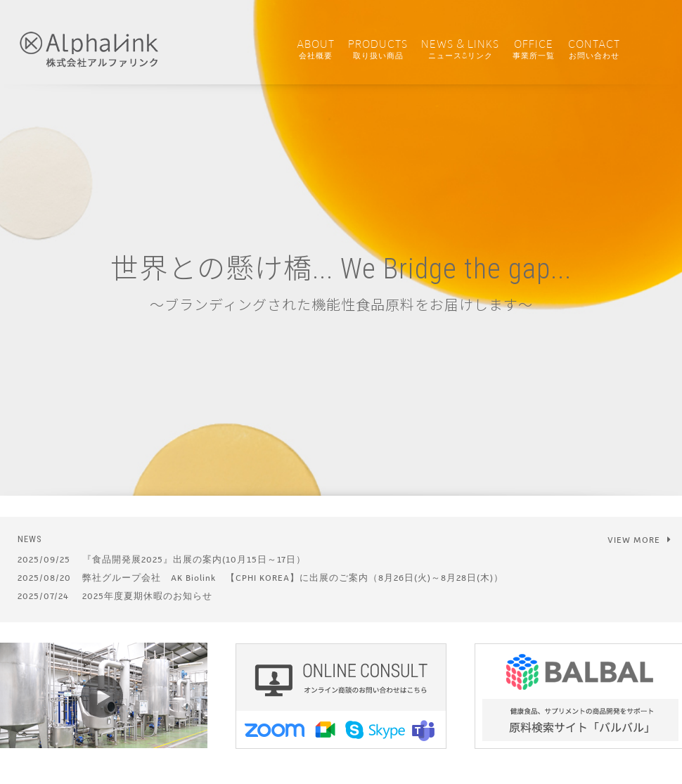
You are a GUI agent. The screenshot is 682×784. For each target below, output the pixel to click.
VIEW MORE (639, 540)
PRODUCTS (378, 50)
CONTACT (594, 50)
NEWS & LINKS (460, 50)
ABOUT (316, 50)
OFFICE (534, 50)
